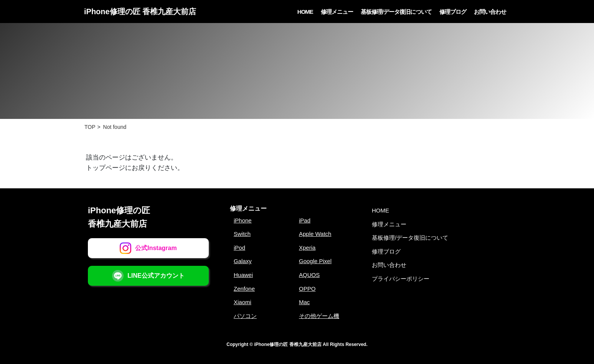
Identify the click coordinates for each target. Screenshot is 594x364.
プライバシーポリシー (401, 279)
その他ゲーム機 (319, 316)
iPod (239, 248)
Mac (304, 302)
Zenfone (244, 289)
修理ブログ (453, 12)
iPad (305, 220)
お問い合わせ (490, 12)
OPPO (307, 289)
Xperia (307, 248)
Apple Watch (315, 234)
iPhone (243, 220)
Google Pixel (315, 261)
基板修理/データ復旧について (396, 12)
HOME (305, 12)
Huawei (243, 275)
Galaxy (243, 261)
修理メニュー (337, 12)
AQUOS (309, 275)
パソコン (245, 316)
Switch (242, 234)
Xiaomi (243, 302)
